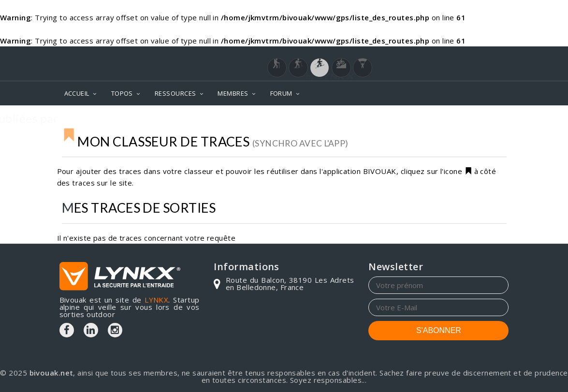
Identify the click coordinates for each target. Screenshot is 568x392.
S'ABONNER (439, 330)
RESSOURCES (175, 93)
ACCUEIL (77, 93)
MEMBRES (233, 93)
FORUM (281, 93)
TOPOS (122, 93)
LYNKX (156, 300)
